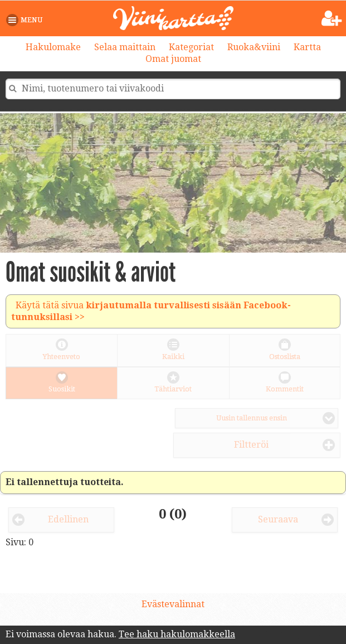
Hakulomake (53, 47)
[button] (26, 20)
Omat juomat (173, 59)
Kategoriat (191, 47)
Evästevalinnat (173, 604)
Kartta (307, 47)
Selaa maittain (125, 47)
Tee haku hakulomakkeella (177, 634)
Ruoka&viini (254, 47)
